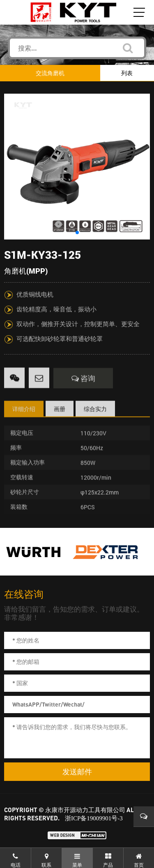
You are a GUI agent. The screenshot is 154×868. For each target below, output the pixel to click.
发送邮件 (77, 772)
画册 (60, 425)
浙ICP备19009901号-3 (94, 818)
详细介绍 (24, 425)
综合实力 (95, 425)
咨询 (83, 394)
